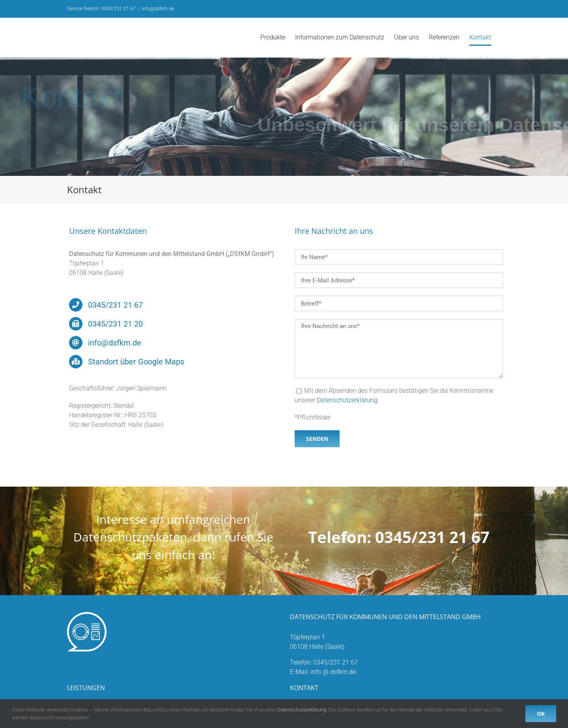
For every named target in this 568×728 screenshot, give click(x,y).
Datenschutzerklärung (347, 400)
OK (541, 714)
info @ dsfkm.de (333, 672)
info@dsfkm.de (158, 9)
